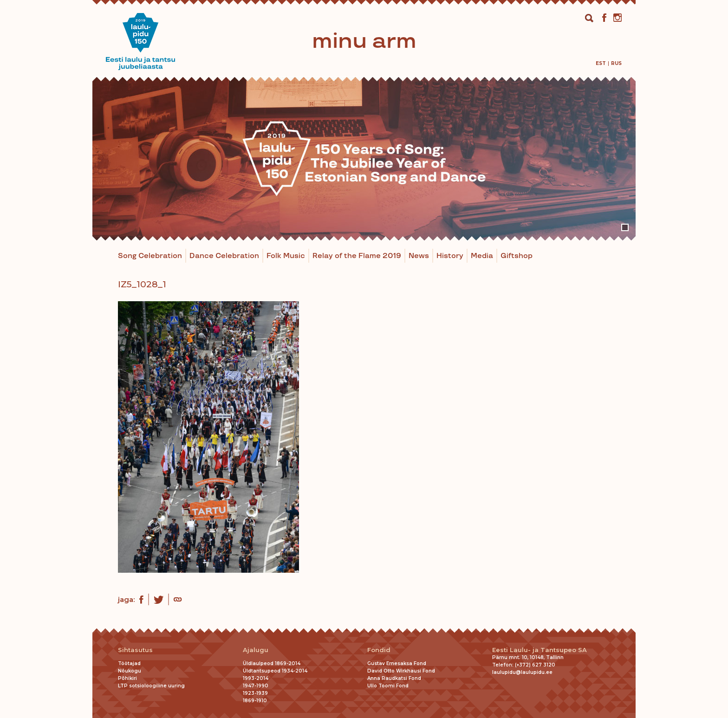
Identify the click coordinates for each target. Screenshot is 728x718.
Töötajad (129, 663)
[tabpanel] (364, 158)
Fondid (379, 650)
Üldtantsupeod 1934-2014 (275, 671)
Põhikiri (127, 678)
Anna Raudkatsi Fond (394, 678)
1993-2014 (256, 678)
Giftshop (517, 256)
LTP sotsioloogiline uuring (151, 686)
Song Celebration (150, 256)
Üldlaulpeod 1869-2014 (272, 663)
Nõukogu (130, 671)
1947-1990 (256, 686)
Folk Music (286, 256)
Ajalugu (256, 650)
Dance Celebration (224, 256)
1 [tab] (625, 227)
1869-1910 (255, 701)
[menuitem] (601, 63)
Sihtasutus (135, 650)
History (450, 256)
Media (482, 256)
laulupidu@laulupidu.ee (522, 672)
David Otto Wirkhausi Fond (401, 671)
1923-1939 (255, 693)
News (419, 256)
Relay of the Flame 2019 (357, 256)
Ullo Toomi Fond (388, 686)
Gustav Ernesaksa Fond (397, 663)
